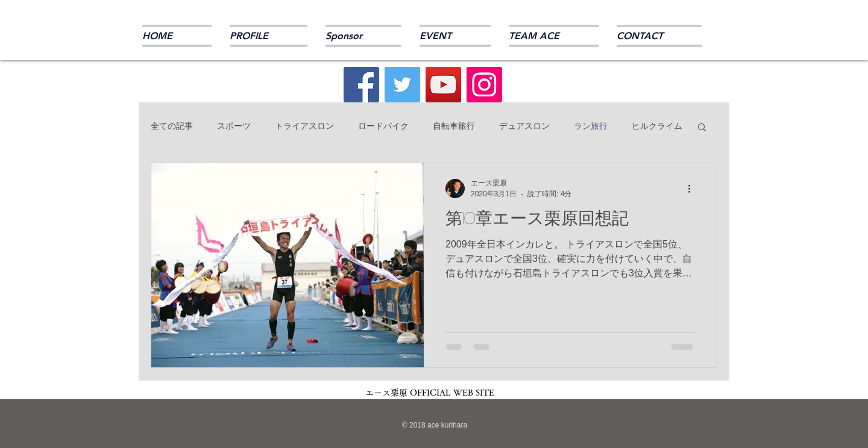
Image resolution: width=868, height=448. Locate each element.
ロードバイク (383, 126)
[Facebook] (361, 85)
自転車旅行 (454, 126)
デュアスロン (524, 126)
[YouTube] (443, 85)
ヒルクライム (657, 126)
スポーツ (234, 126)
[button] (702, 128)
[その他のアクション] (693, 188)
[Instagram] (484, 85)
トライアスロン (304, 126)
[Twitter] (402, 85)
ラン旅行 (591, 126)
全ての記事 (172, 126)
